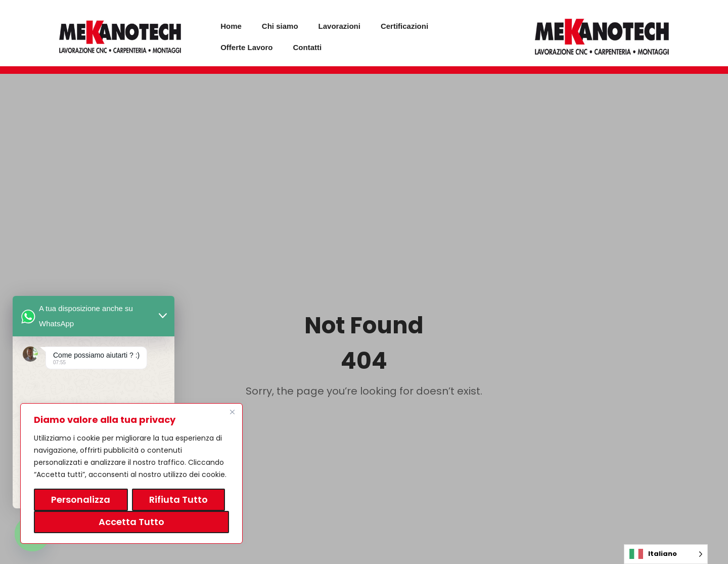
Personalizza (81, 500)
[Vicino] (232, 412)
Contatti (308, 47)
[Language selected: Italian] (666, 554)
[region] (131, 473)
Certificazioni (404, 26)
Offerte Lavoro (246, 47)
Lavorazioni (339, 26)
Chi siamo (280, 26)
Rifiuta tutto (178, 500)
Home (231, 26)
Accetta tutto (131, 522)
